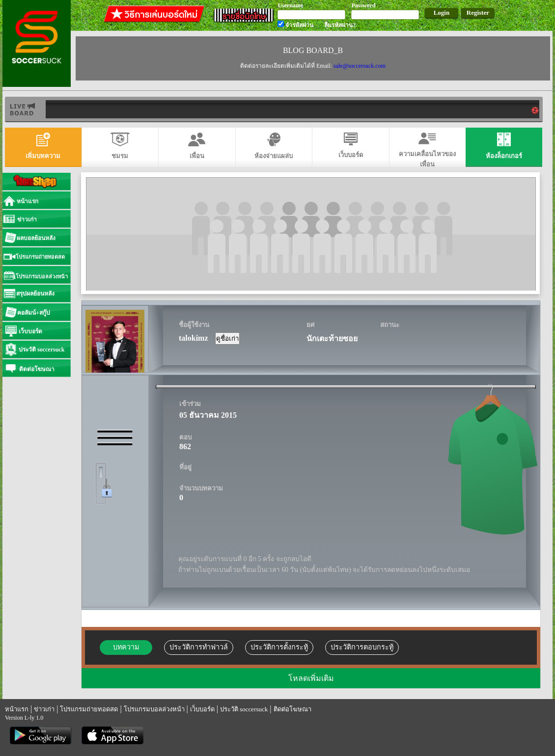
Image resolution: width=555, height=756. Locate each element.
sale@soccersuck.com (360, 66)
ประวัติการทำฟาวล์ (199, 647)
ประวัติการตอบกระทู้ (362, 647)
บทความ (126, 647)
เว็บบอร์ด (202, 709)
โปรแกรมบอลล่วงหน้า (154, 709)
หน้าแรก (17, 709)
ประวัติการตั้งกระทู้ (279, 647)
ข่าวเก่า (44, 709)
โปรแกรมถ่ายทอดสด (89, 709)
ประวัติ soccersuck (244, 709)
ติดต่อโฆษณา (292, 709)
